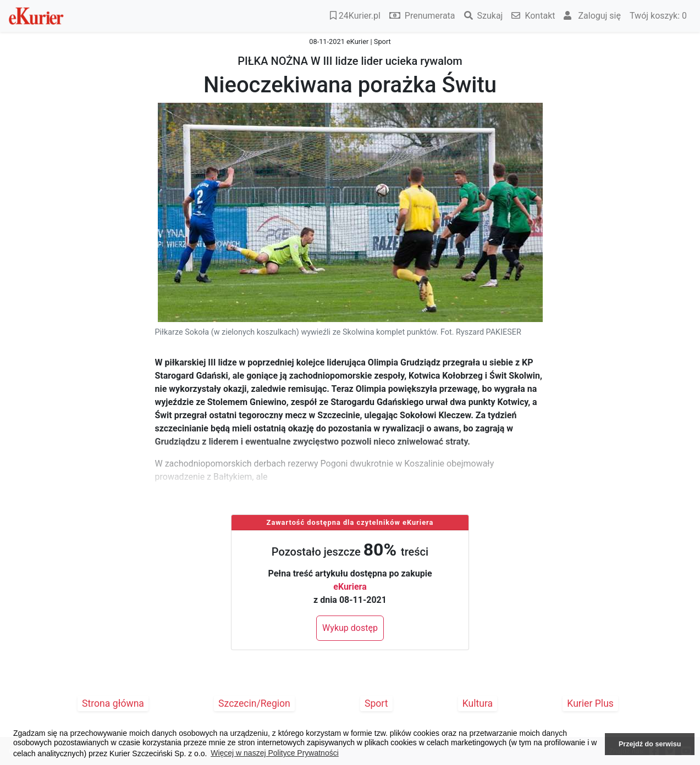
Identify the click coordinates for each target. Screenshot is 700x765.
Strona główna (113, 703)
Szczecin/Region (254, 703)
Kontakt (533, 16)
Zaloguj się (592, 16)
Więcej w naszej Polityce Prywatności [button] (275, 753)
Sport (376, 703)
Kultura (478, 703)
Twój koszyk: (658, 16)
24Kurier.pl (355, 16)
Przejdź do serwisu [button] (650, 744)
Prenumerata (422, 16)
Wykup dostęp (350, 628)
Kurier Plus (590, 703)
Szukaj (484, 16)
